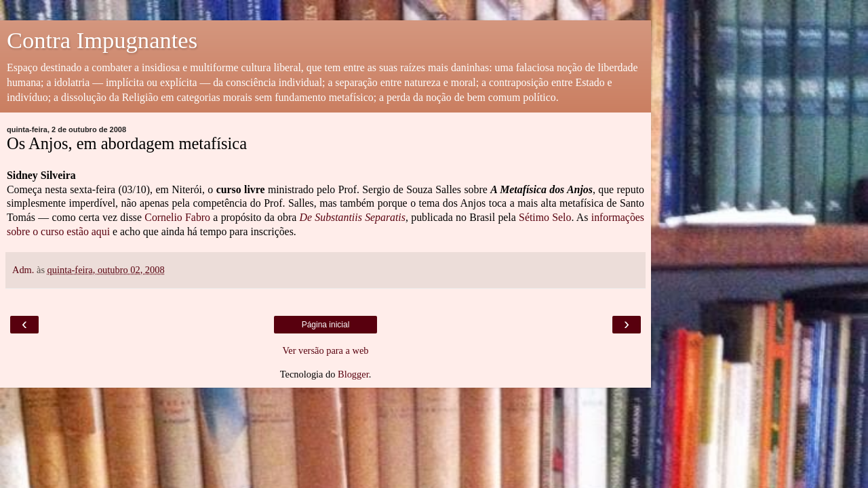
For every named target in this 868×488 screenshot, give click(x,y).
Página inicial (326, 325)
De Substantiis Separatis (353, 217)
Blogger (353, 374)
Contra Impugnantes (102, 40)
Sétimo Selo (545, 217)
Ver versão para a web (325, 350)
